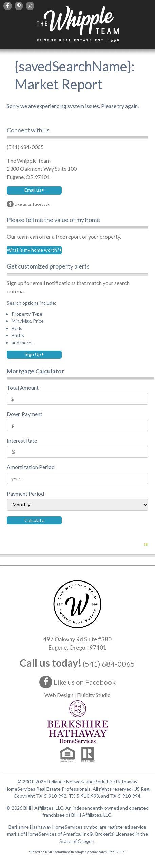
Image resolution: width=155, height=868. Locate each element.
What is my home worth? (34, 250)
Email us (34, 190)
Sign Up (34, 354)
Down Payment (25, 414)
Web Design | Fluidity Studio (77, 695)
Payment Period (25, 493)
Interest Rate (22, 440)
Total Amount (23, 387)
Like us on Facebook (77, 682)
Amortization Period (31, 467)
